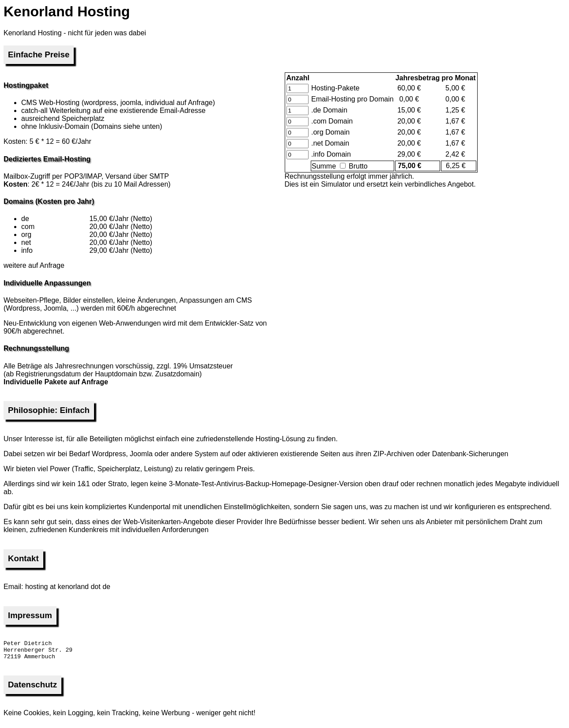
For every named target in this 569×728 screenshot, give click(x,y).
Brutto (354, 166)
